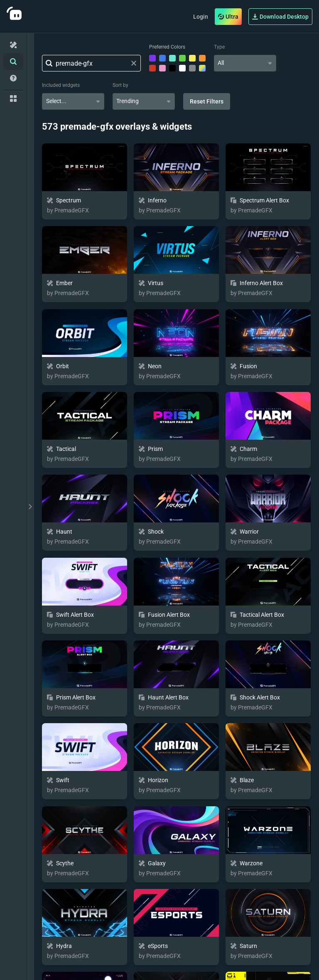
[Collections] (13, 98)
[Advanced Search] (13, 62)
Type (219, 47)
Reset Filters (207, 101)
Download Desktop (280, 17)
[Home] (13, 45)
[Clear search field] (134, 63)
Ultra (228, 17)
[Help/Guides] (13, 78)
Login (201, 17)
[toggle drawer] (30, 507)
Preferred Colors (167, 47)
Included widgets (61, 85)
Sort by (120, 85)
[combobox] (245, 63)
